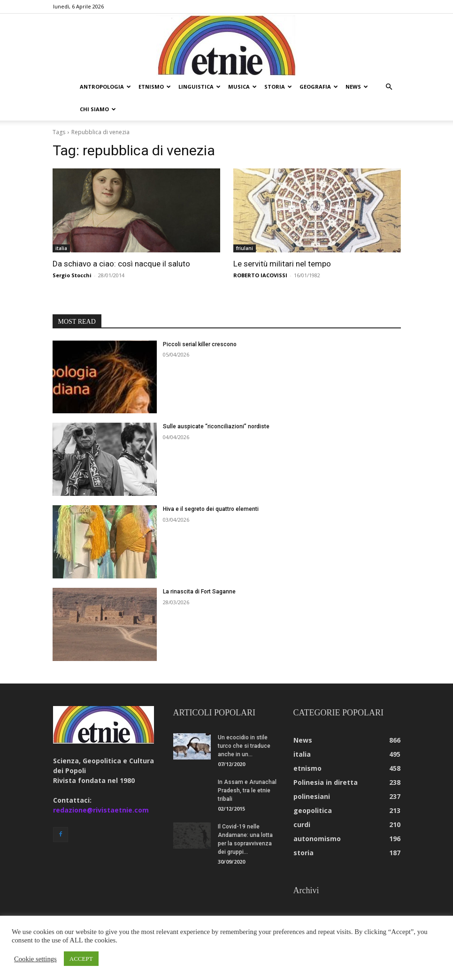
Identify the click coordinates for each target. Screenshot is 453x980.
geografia (319, 87)
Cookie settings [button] (35, 959)
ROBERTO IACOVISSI (260, 275)
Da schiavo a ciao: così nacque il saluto (121, 264)
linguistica (200, 87)
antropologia (105, 87)
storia (278, 87)
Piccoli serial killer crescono (200, 344)
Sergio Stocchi (72, 275)
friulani (245, 248)
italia (61, 248)
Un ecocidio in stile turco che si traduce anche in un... (244, 746)
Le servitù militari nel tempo (282, 264)
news (357, 87)
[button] (389, 87)
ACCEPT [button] (81, 959)
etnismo (155, 87)
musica (242, 87)
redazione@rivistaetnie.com (101, 810)
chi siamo (98, 109)
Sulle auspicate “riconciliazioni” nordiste (216, 426)
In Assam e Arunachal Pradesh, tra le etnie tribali (247, 790)
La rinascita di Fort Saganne (199, 592)
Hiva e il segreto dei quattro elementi (211, 509)
